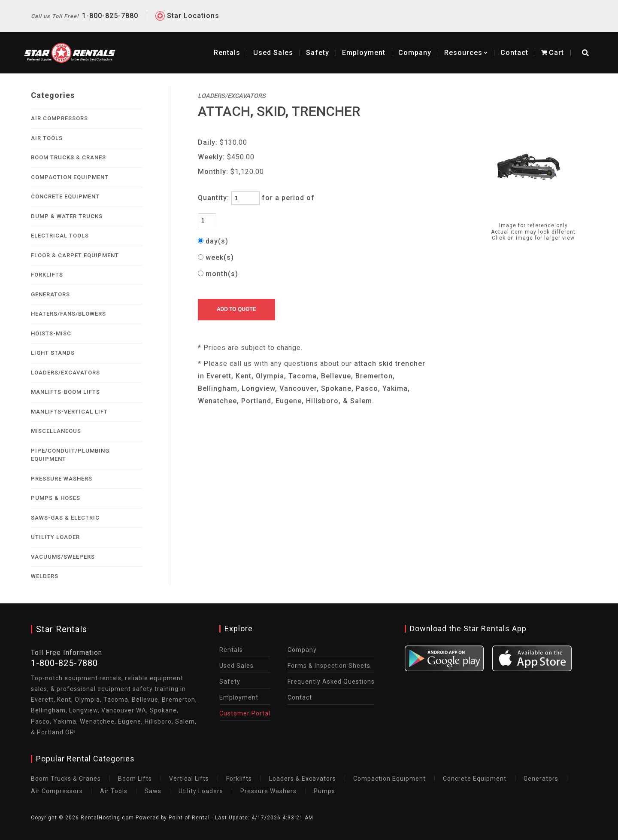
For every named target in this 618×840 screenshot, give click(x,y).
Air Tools (114, 791)
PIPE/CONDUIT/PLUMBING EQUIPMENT (70, 455)
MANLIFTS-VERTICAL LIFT (69, 412)
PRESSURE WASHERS (62, 479)
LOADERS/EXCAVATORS (65, 373)
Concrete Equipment (475, 779)
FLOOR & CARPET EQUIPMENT (75, 255)
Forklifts (239, 779)
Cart (546, 43)
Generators (541, 779)
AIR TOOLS (47, 138)
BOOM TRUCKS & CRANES (68, 157)
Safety (311, 43)
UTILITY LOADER (55, 537)
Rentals (220, 43)
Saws (153, 791)
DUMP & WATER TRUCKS (67, 216)
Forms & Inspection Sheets (329, 666)
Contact (507, 43)
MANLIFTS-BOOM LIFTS (65, 392)
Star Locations (193, 8)
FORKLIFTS (47, 275)
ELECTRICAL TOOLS (60, 236)
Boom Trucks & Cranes (66, 779)
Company (408, 43)
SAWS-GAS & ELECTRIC (65, 518)
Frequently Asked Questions (331, 682)
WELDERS (45, 576)
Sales (266, 43)
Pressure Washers (268, 791)
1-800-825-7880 (85, 8)
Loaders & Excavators (303, 779)
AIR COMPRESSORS (59, 118)
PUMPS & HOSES (56, 498)
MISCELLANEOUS (56, 431)
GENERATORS (50, 294)
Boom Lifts (135, 779)
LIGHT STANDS (53, 353)
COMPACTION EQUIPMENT (70, 177)
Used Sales (236, 666)
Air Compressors (57, 791)
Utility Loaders (201, 791)
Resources (459, 43)
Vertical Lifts (189, 779)
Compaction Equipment (389, 779)
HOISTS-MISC (51, 333)
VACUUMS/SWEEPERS (63, 557)
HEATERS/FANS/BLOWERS (68, 314)
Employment (357, 43)
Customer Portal (245, 713)
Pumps (324, 791)
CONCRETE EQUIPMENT (65, 196)
